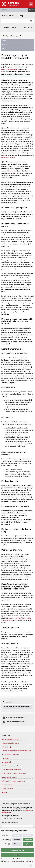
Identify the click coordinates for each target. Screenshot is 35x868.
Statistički (5, 844)
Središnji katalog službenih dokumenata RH (16, 751)
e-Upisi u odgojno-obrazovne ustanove (17, 707)
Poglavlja (4, 10)
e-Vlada (4, 792)
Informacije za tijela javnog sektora (13, 781)
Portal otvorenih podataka (10, 766)
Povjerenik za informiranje (10, 743)
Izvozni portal (6, 762)
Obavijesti (5, 27)
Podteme (5, 45)
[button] (14, 10)
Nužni (3, 835)
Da (4, 818)
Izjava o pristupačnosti (9, 777)
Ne (9, 818)
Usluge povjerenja (8, 789)
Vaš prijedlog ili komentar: (10, 822)
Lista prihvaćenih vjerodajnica (12, 770)
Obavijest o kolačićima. (25, 861)
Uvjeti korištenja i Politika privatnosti (14, 773)
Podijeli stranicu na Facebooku (16, 718)
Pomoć (14, 27)
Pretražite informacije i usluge (12, 16)
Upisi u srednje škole (8, 157)
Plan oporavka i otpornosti (11, 754)
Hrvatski (31, 10)
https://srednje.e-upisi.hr (10, 69)
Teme (4, 41)
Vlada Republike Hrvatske (10, 739)
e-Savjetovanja (7, 747)
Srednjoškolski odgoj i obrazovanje (16, 36)
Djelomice (17, 818)
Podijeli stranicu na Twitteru (15, 722)
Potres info (5, 758)
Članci (4, 49)
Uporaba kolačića (8, 785)
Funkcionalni (5, 840)
